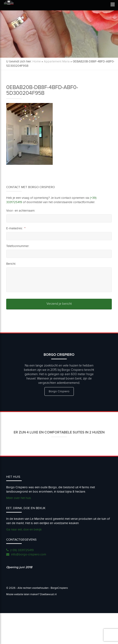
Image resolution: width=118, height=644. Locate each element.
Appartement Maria (57, 61)
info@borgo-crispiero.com (29, 554)
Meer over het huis (19, 498)
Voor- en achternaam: (21, 211)
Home (37, 61)
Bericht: (11, 264)
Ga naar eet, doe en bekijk (24, 529)
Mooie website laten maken (22, 594)
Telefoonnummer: (18, 246)
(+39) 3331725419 (22, 550)
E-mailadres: (16, 228)
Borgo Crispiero (59, 391)
